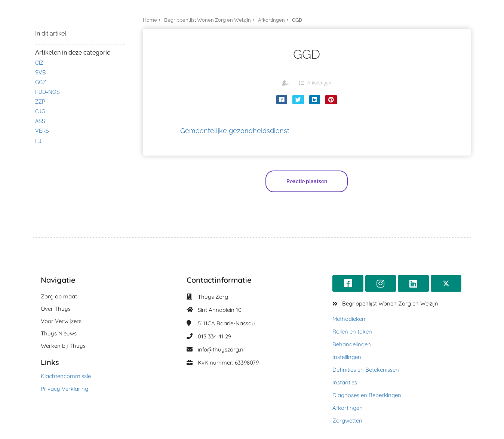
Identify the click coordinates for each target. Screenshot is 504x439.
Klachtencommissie (66, 376)
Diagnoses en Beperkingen (367, 395)
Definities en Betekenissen (366, 370)
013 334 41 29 (214, 336)
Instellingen (347, 357)
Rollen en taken (352, 331)
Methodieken (349, 319)
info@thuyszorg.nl (221, 349)
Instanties (345, 382)
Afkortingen (319, 83)
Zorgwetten (347, 420)
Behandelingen (352, 344)
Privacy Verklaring (64, 389)
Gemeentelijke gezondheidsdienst (235, 131)
